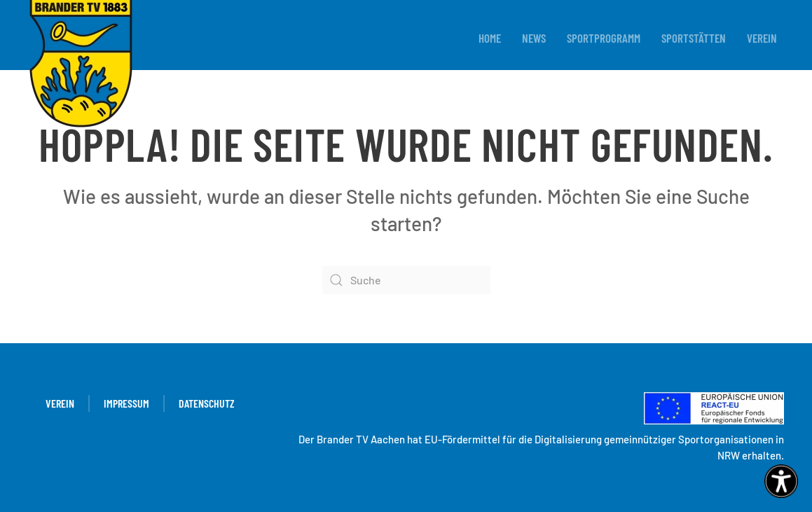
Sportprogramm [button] (604, 38)
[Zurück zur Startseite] (81, 65)
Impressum (126, 403)
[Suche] (406, 280)
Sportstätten (694, 38)
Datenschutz (207, 403)
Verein (762, 38)
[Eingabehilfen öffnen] (781, 481)
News (534, 38)
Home (490, 38)
